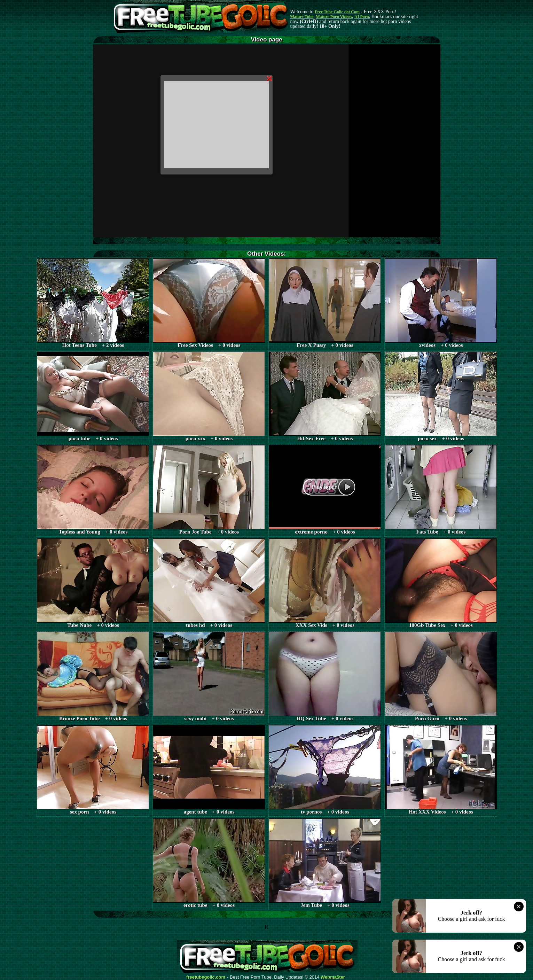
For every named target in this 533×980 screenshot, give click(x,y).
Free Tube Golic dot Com (337, 12)
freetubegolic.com (206, 977)
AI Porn (362, 17)
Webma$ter (333, 977)
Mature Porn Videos (334, 17)
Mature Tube (302, 17)
